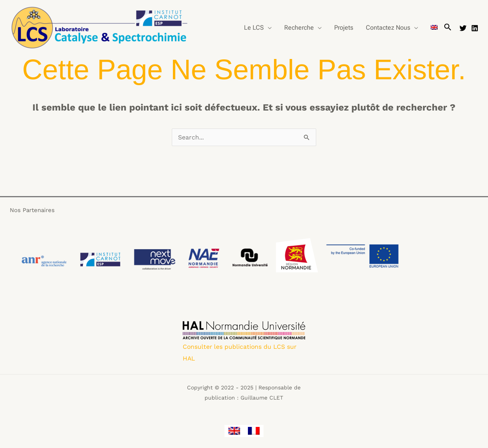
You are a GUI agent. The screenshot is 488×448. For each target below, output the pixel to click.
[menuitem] (434, 28)
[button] (448, 28)
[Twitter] (463, 28)
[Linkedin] (475, 28)
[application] (268, 28)
